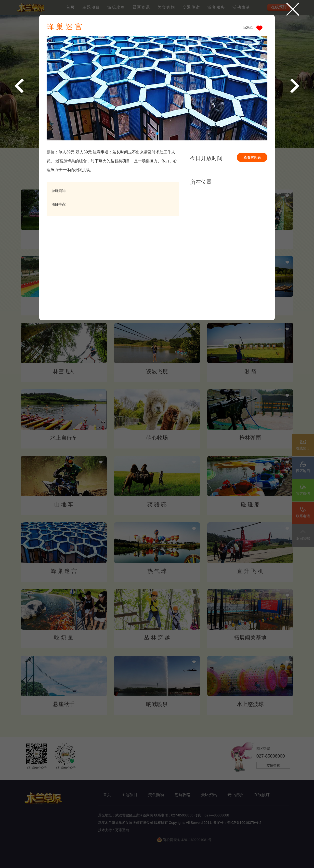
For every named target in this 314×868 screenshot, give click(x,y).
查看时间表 (252, 157)
